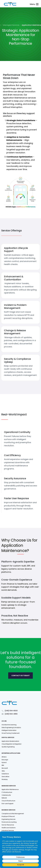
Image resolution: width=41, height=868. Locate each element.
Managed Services (11, 25)
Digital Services (8, 738)
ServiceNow (5, 777)
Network (4, 798)
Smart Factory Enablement (11, 733)
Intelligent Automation (9, 731)
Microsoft (5, 768)
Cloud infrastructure (8, 801)
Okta (3, 771)
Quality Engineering (8, 747)
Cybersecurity (6, 795)
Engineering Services (9, 820)
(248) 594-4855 (10, 714)
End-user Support (7, 804)
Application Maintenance (10, 790)
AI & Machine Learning (9, 725)
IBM (3, 766)
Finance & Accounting (9, 822)
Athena (4, 757)
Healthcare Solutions (9, 828)
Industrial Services (8, 831)
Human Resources (8, 825)
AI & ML (4, 721)
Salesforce (5, 774)
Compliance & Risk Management (13, 814)
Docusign (5, 760)
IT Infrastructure (7, 793)
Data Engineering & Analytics (11, 728)
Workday (5, 780)
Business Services (8, 810)
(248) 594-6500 (10, 711)
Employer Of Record (8, 817)
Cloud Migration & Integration (12, 744)
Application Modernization (10, 741)
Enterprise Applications (11, 754)
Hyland (4, 763)
